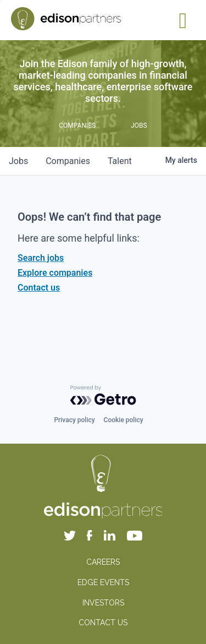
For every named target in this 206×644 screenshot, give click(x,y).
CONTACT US (103, 623)
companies (68, 161)
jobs (18, 161)
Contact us (39, 288)
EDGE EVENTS (103, 582)
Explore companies (55, 273)
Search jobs (41, 258)
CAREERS (103, 562)
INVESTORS (103, 603)
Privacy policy (74, 420)
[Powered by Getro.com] (103, 395)
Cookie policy (124, 420)
